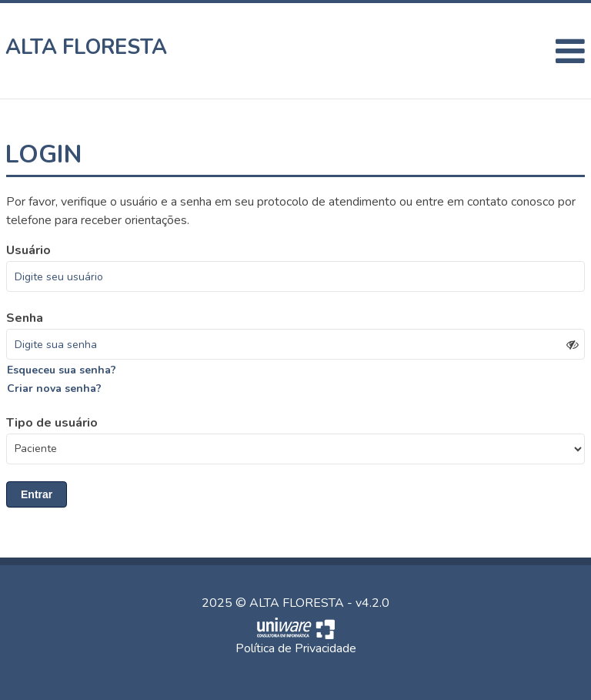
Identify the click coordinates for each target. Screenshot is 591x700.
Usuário (28, 250)
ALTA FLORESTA (87, 47)
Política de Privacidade (296, 648)
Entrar (37, 494)
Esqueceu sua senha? (62, 370)
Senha (25, 318)
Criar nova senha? (54, 389)
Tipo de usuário (52, 423)
